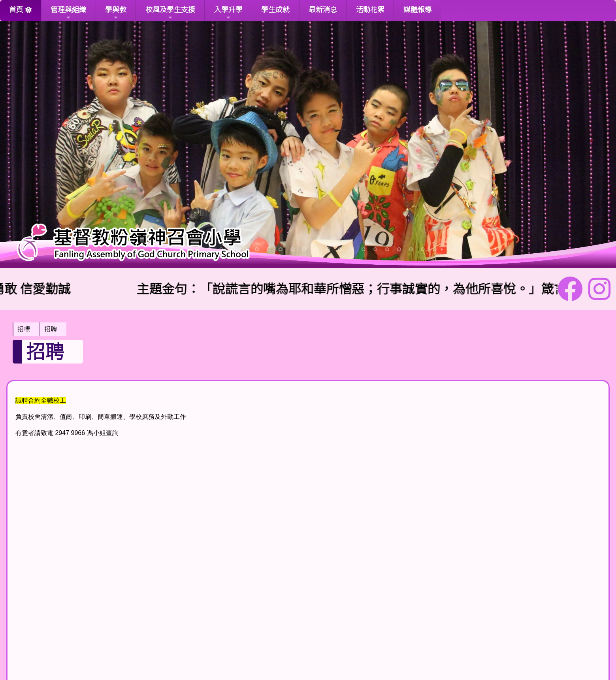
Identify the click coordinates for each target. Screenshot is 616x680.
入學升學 (228, 13)
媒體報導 (418, 10)
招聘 (51, 329)
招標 (24, 329)
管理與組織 (68, 13)
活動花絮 (370, 10)
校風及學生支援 (170, 13)
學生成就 (275, 10)
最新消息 (323, 10)
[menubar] (40, 329)
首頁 (16, 10)
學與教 (116, 13)
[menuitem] (26, 329)
